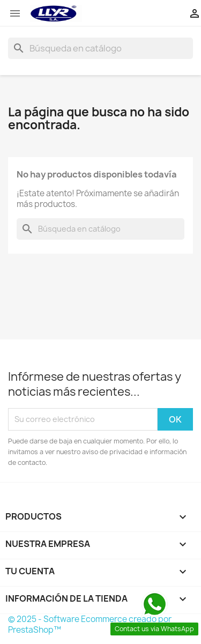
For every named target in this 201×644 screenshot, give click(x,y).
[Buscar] (100, 48)
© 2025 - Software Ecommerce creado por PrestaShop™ (90, 624)
